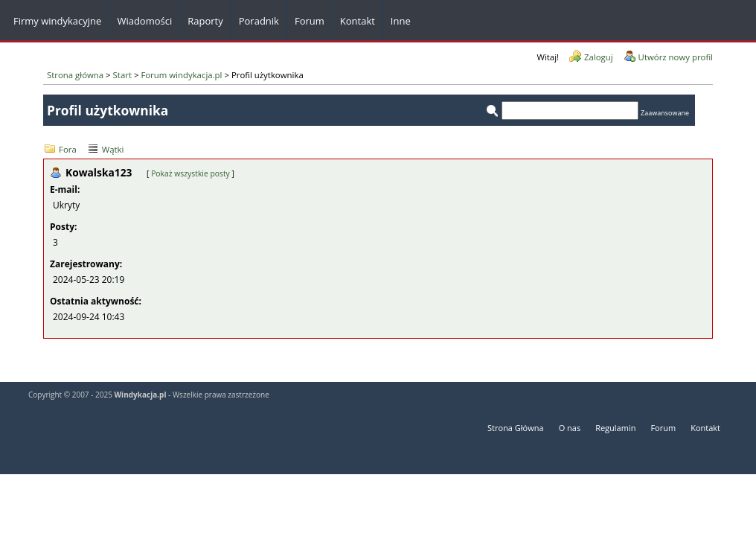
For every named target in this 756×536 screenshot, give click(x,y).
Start (122, 75)
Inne (401, 21)
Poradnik (259, 21)
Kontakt (705, 428)
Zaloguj (599, 57)
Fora (68, 149)
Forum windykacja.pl (181, 75)
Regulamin (615, 428)
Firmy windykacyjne (57, 21)
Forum (310, 21)
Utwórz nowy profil (676, 57)
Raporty (205, 21)
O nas (570, 428)
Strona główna (75, 75)
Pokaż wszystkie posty (190, 173)
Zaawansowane (665, 113)
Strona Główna (516, 428)
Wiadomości (144, 21)
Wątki (113, 149)
